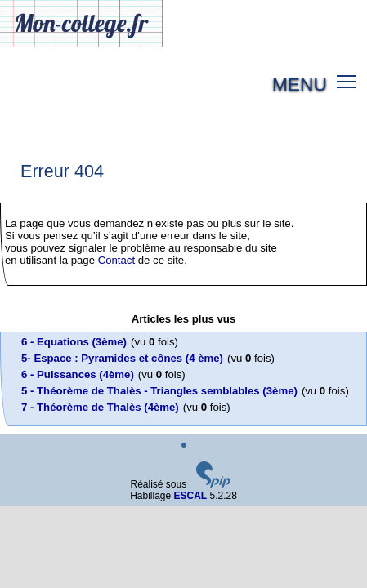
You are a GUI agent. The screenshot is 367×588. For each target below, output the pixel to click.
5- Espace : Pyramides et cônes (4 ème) (122, 358)
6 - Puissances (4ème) (78, 374)
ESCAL (191, 496)
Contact (116, 260)
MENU (300, 84)
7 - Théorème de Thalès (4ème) (100, 407)
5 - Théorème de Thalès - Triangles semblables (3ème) (159, 391)
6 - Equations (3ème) (74, 342)
